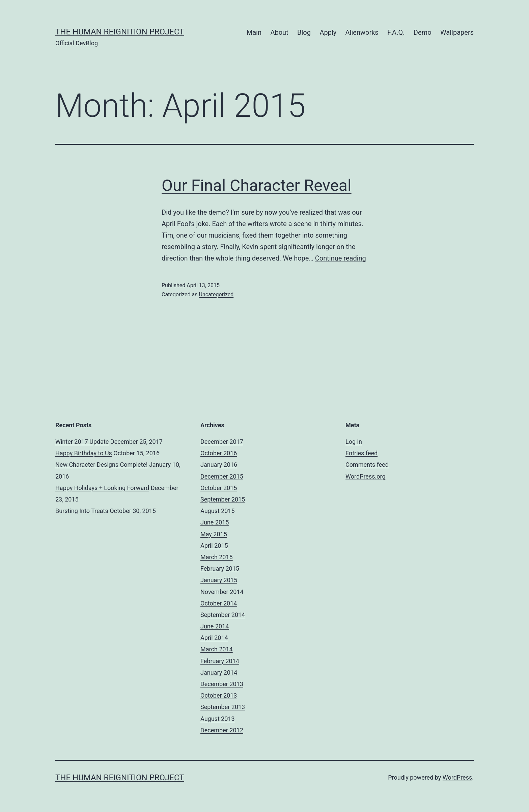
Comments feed (367, 465)
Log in (354, 442)
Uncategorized (216, 294)
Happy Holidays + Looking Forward (102, 488)
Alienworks (362, 32)
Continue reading (341, 258)
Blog (304, 32)
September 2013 (223, 707)
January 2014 (219, 672)
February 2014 (220, 661)
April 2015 (214, 546)
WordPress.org (366, 476)
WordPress (457, 777)
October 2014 (219, 603)
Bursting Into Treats (82, 511)
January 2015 (219, 580)
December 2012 (222, 730)
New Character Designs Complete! (101, 465)
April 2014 (214, 638)
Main (254, 32)
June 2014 (215, 626)
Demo (423, 32)
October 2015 (219, 488)
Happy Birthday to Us (84, 453)
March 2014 (217, 649)
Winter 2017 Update (82, 442)
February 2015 (220, 569)
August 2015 (218, 511)
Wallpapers (457, 32)
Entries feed (361, 453)
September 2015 (223, 499)
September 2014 (223, 615)
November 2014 (222, 592)
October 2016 (219, 453)
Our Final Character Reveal (257, 185)
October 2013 (219, 695)
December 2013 (222, 684)
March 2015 (217, 557)
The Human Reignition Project (120, 32)
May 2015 (214, 534)
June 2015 (215, 522)
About (279, 32)
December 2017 (222, 442)
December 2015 (222, 476)
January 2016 (219, 465)
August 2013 (218, 719)
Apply (328, 32)
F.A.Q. (396, 32)
